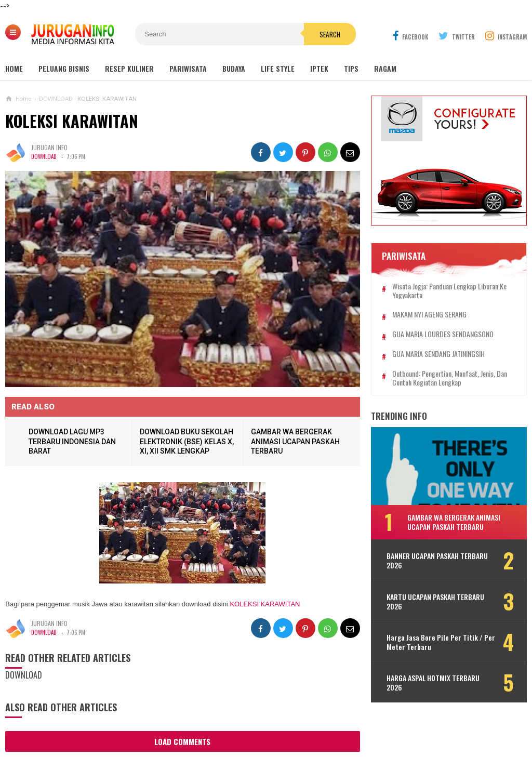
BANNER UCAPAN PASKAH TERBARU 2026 (437, 561)
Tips (351, 68)
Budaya (234, 68)
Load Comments (182, 741)
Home (14, 68)
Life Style (278, 68)
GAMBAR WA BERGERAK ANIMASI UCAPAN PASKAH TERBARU (295, 441)
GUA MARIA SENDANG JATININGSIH (438, 354)
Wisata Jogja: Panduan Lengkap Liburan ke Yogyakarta (449, 291)
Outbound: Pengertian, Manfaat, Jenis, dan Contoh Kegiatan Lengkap (450, 378)
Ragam (385, 68)
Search (330, 34)
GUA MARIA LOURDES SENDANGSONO (443, 334)
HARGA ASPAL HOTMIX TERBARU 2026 (433, 683)
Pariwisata (188, 68)
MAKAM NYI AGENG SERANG (429, 315)
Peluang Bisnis (64, 68)
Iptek (319, 68)
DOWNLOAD (44, 157)
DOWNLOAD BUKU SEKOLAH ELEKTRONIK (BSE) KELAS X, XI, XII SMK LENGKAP (187, 441)
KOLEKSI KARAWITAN (72, 121)
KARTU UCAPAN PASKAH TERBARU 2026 (435, 602)
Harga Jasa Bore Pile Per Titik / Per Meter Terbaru (441, 642)
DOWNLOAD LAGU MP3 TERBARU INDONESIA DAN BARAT (72, 441)
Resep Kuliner (129, 68)
